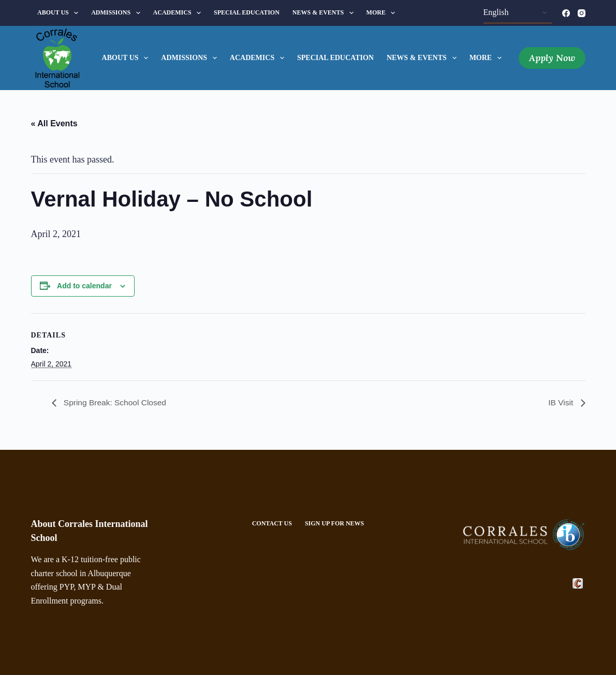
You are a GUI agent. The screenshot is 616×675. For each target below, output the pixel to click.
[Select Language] (518, 13)
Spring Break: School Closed (116, 402)
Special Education (247, 12)
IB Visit (562, 402)
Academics (179, 13)
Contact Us (272, 523)
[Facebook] (566, 13)
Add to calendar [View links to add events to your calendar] (84, 286)
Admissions (118, 13)
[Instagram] (582, 13)
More (383, 13)
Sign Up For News (334, 523)
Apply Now (552, 58)
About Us (60, 13)
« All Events (54, 123)
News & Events (325, 13)
